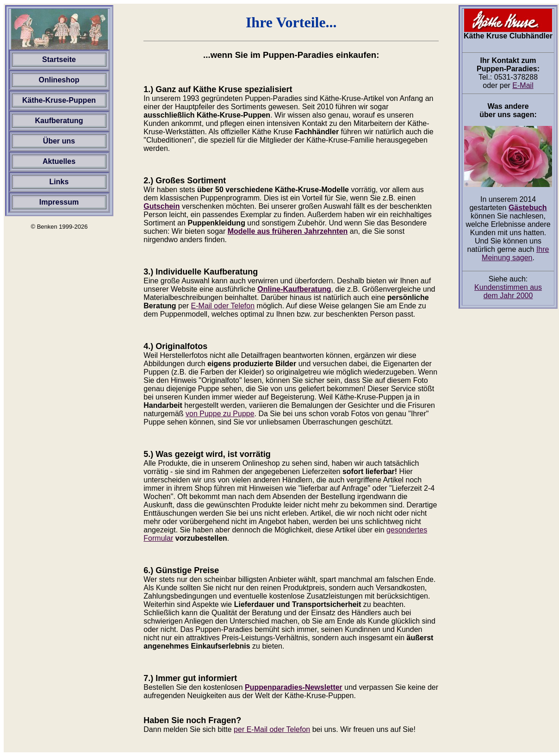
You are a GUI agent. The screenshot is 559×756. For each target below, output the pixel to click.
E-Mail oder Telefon (223, 306)
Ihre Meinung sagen (515, 253)
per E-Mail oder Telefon (272, 729)
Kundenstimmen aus (508, 291)
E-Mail (523, 85)
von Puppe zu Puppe (220, 414)
